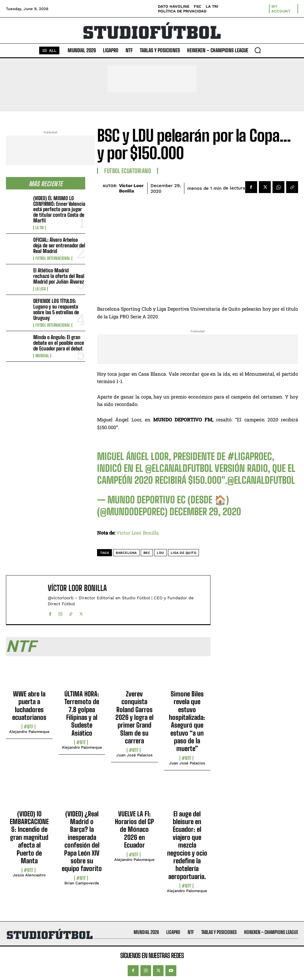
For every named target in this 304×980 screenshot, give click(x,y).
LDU (160, 553)
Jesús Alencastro (29, 875)
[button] (258, 50)
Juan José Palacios (134, 755)
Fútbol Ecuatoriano (128, 171)
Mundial (42, 356)
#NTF (28, 727)
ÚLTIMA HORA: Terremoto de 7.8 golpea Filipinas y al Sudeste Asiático (82, 713)
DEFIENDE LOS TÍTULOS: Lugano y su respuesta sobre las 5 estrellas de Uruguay (56, 309)
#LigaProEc (250, 456)
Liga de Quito (184, 553)
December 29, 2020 (205, 512)
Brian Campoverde (82, 883)
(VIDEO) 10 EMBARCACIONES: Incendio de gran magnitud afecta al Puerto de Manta (29, 837)
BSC (147, 553)
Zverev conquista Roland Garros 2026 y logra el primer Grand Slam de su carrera (134, 717)
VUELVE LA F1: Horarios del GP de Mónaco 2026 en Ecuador (134, 830)
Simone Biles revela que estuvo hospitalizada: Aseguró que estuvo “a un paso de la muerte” (187, 721)
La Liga (41, 289)
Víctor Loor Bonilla (131, 188)
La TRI (39, 228)
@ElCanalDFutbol (179, 468)
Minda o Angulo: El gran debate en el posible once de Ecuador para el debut (59, 343)
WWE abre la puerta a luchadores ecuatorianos (29, 706)
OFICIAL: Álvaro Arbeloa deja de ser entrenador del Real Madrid (59, 245)
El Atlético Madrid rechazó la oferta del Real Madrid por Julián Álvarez (59, 276)
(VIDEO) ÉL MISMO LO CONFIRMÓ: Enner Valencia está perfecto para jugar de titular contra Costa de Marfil (59, 209)
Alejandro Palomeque (29, 732)
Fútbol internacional (53, 258)
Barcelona (126, 553)
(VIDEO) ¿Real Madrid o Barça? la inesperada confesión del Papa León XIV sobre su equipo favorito (82, 841)
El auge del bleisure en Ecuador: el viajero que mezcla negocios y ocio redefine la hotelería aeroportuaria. (187, 845)
